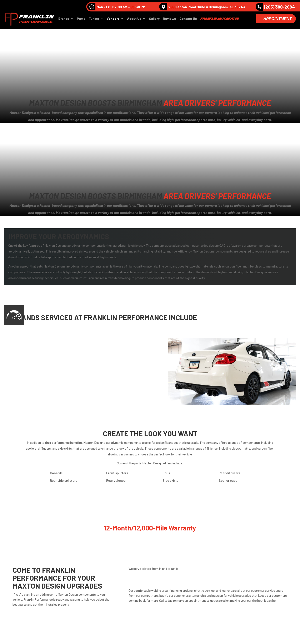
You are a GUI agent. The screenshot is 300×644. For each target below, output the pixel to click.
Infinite (30, 364)
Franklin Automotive (219, 20)
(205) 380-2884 (275, 7)
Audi (28, 345)
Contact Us (188, 20)
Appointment (277, 20)
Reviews (169, 20)
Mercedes (32, 374)
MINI (92, 374)
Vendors (113, 20)
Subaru (30, 393)
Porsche (95, 383)
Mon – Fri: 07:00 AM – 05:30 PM (116, 7)
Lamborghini (98, 364)
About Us (134, 20)
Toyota (94, 393)
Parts (81, 20)
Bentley (31, 355)
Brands (64, 20)
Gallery (154, 20)
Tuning (94, 20)
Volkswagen (98, 345)
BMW (93, 355)
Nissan (30, 383)
